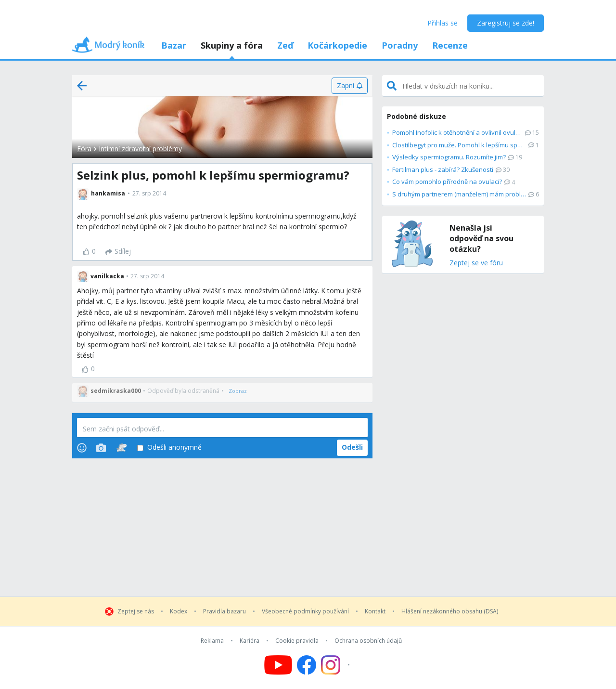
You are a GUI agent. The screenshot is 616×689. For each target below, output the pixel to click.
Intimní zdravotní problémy (140, 149)
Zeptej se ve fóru (476, 263)
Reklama (212, 641)
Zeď (285, 45)
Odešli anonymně (169, 448)
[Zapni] (350, 86)
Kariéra (250, 641)
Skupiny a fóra (232, 45)
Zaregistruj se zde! (506, 23)
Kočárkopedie (337, 45)
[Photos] (101, 448)
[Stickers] (122, 448)
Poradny (400, 45)
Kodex (179, 611)
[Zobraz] (238, 391)
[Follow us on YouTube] (278, 665)
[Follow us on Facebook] (307, 665)
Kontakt (375, 611)
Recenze (450, 45)
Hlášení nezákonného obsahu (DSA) (450, 611)
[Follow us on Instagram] (337, 665)
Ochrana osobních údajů (368, 641)
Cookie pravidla (297, 641)
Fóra (84, 149)
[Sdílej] (118, 252)
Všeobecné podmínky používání (305, 611)
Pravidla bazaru (225, 611)
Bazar (174, 45)
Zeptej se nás (136, 611)
